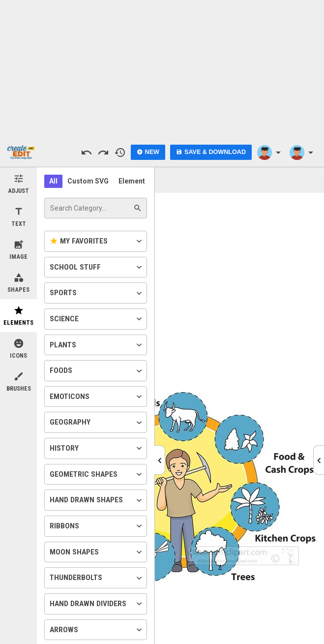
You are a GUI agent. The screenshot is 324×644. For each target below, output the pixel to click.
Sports (97, 293)
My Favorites (97, 241)
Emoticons (97, 397)
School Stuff (97, 267)
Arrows (97, 630)
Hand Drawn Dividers (97, 604)
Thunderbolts (97, 578)
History (97, 448)
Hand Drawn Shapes (97, 500)
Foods (97, 371)
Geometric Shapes (97, 474)
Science (97, 319)
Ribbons (97, 526)
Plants (97, 345)
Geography (97, 423)
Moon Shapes (97, 552)
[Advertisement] (162, 69)
